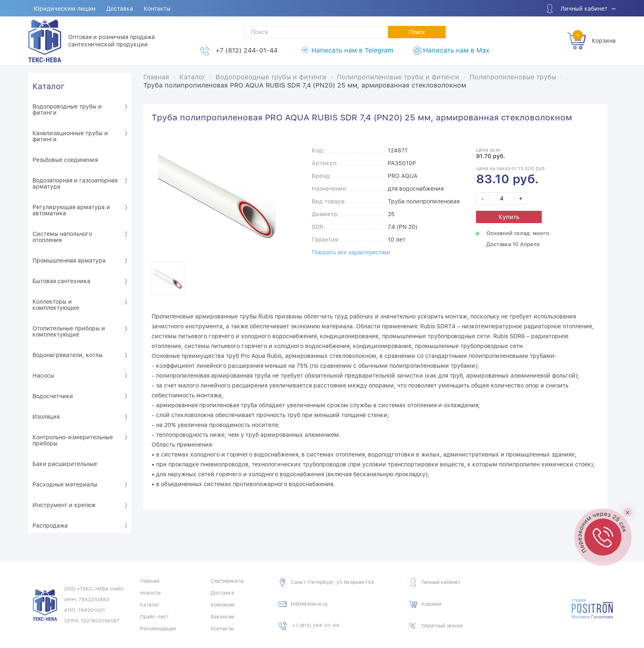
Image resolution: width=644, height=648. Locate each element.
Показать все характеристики (351, 252)
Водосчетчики (53, 396)
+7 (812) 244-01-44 (247, 50)
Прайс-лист (154, 617)
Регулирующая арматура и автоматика (71, 210)
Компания (223, 605)
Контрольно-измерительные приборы (73, 440)
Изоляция (46, 417)
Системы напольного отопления (62, 237)
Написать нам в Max (456, 50)
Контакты (157, 9)
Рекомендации (158, 629)
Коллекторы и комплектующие (56, 305)
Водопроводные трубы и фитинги (67, 110)
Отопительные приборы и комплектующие (69, 331)
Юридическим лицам (65, 9)
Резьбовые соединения (65, 160)
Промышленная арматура (69, 261)
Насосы (43, 376)
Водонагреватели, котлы (68, 355)
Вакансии (222, 617)
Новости (150, 593)
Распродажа (50, 526)
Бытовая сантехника (61, 281)
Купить (509, 217)
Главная (150, 581)
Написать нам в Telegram (352, 50)
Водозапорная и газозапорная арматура (75, 183)
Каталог (48, 86)
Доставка (120, 9)
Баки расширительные (65, 464)
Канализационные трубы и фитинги (70, 136)
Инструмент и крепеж (64, 505)
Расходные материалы (65, 484)
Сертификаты (227, 581)
